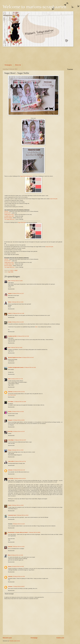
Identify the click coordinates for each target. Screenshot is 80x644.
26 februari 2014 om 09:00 (34, 532)
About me (18, 65)
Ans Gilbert (11, 402)
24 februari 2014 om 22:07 (20, 440)
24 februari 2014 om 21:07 (19, 431)
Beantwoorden (11, 289)
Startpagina (8, 65)
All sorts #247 (8, 213)
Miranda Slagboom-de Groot (15, 357)
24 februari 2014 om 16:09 (16, 348)
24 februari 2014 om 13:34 (17, 302)
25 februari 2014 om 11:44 (19, 470)
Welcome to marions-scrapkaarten (34, 7)
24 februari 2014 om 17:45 (17, 379)
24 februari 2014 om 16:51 (30, 367)
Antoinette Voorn (12, 515)
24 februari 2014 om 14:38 (18, 313)
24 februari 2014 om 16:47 (28, 357)
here (36, 327)
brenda (10, 322)
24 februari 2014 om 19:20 (18, 412)
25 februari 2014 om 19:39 (18, 505)
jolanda (10, 293)
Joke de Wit (11, 461)
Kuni (9, 281)
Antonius (10, 586)
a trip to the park (54, 199)
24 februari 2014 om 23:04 (17, 450)
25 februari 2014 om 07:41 (20, 461)
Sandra (10, 412)
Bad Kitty (10, 431)
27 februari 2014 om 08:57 (19, 586)
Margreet (10, 420)
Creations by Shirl (12, 336)
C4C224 (6, 211)
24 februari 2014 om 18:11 (19, 392)
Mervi (9, 555)
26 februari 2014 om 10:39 (18, 547)
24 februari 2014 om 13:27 (18, 293)
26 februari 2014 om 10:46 (17, 555)
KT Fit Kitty (11, 479)
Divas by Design (8, 218)
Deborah (10, 547)
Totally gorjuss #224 (9, 214)
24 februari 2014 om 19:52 (19, 420)
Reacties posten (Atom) (15, 641)
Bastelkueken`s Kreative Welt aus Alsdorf (18, 532)
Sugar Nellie (11, 272)
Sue (9, 348)
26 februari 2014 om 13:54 (19, 576)
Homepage (34, 638)
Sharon (10, 566)
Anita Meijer (11, 440)
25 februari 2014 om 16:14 (20, 479)
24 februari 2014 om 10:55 (17, 281)
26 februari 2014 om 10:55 (18, 566)
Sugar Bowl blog (22, 222)
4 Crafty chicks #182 (9, 216)
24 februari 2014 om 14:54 (18, 322)
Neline (10, 302)
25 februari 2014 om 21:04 (19, 524)
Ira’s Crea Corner (12, 395)
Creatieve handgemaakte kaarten (16, 367)
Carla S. (10, 313)
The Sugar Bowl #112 (9, 219)
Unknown (10, 392)
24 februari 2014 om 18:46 (20, 402)
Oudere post (60, 638)
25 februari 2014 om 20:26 (22, 515)
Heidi (9, 379)
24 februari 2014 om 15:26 (23, 336)
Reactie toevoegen (9, 594)
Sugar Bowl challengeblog (26, 176)
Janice (10, 505)
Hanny (10, 450)
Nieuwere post (7, 638)
